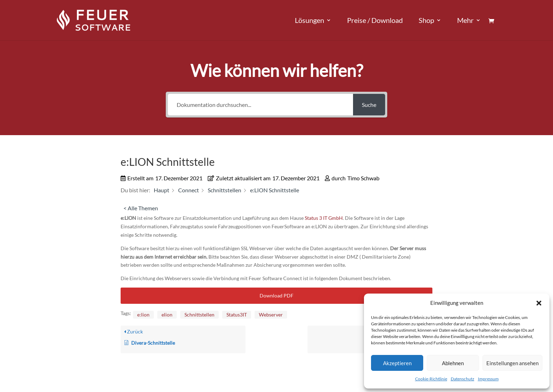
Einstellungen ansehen (512, 363)
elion (167, 315)
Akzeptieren (397, 363)
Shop (426, 21)
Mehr (465, 21)
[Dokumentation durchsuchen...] (260, 105)
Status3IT (237, 315)
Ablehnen (453, 363)
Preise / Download (375, 21)
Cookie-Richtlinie (431, 379)
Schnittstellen (199, 315)
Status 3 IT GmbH (324, 218)
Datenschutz (463, 379)
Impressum (488, 379)
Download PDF (276, 295)
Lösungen (309, 21)
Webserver (271, 315)
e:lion (143, 315)
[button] (539, 303)
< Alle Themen (141, 208)
